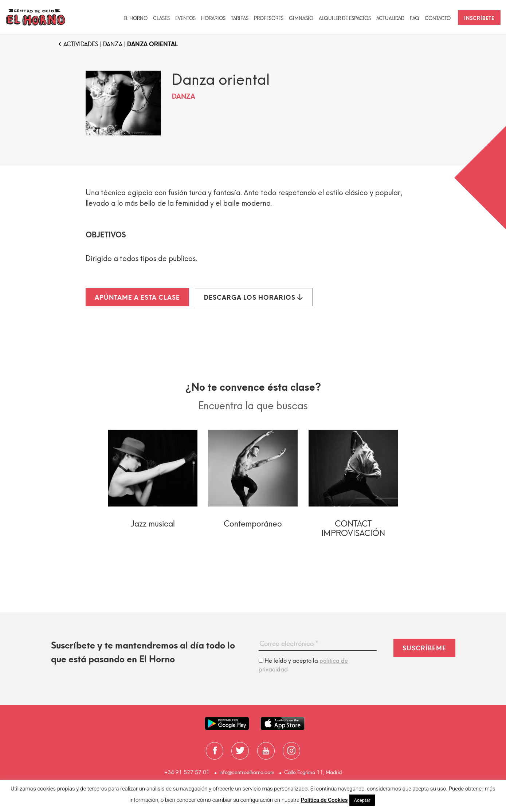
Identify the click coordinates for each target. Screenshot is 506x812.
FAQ (415, 18)
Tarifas (240, 18)
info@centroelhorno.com (247, 772)
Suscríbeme (424, 648)
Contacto (438, 18)
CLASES (161, 18)
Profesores (269, 18)
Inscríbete (479, 18)
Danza (113, 44)
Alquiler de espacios (345, 18)
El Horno (136, 18)
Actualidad (390, 18)
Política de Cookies (324, 800)
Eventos (185, 18)
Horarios (213, 18)
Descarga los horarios (254, 297)
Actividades (81, 44)
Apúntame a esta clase (137, 297)
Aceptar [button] (362, 800)
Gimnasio (301, 18)
